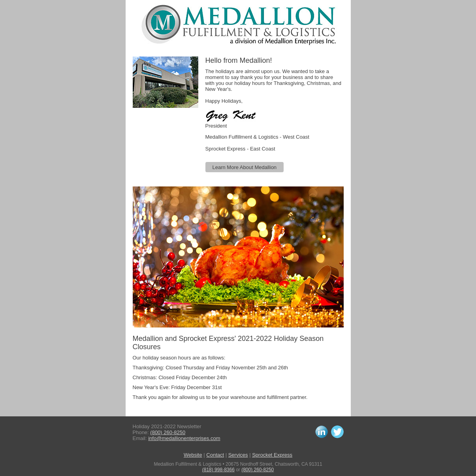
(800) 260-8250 (168, 432)
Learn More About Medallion (245, 167)
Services (238, 455)
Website (193, 455)
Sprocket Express (272, 455)
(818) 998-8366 (218, 470)
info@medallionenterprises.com (184, 438)
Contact (215, 455)
